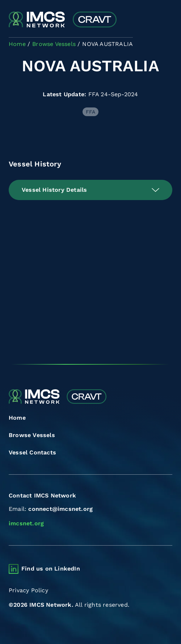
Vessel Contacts (32, 452)
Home (17, 418)
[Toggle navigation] (166, 20)
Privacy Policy (28, 590)
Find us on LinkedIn (51, 569)
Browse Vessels (32, 435)
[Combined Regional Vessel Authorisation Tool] (63, 20)
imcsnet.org (26, 523)
